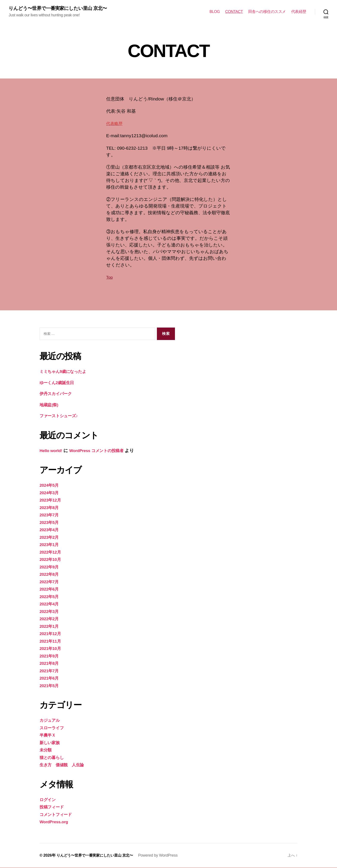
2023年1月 (50, 545)
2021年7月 (50, 671)
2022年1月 (50, 627)
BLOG (215, 12)
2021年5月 (50, 686)
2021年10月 (51, 649)
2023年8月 (50, 508)
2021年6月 (50, 678)
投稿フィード (53, 807)
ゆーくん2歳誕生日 (59, 383)
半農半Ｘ (48, 735)
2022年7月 (50, 582)
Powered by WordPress (162, 856)
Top (110, 278)
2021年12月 (51, 634)
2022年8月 (50, 575)
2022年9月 (50, 567)
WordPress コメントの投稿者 (102, 451)
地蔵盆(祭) (50, 405)
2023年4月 (50, 530)
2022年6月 (50, 589)
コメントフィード (58, 815)
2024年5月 (50, 486)
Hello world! (52, 451)
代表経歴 (299, 12)
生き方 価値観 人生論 (64, 765)
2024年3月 (50, 493)
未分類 (46, 750)
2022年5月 (50, 597)
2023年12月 (51, 500)
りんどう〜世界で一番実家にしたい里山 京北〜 (62, 9)
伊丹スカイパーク (58, 394)
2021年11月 (51, 641)
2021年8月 (50, 664)
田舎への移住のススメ (267, 12)
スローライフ (53, 728)
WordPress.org (55, 822)
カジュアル (51, 721)
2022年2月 (50, 619)
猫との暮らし (53, 758)
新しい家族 (51, 743)
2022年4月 (50, 604)
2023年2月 (50, 538)
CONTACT (234, 12)
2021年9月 (50, 656)
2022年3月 (50, 612)
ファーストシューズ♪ (61, 416)
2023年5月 (50, 523)
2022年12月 (51, 552)
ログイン (49, 800)
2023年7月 (50, 515)
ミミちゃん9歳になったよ (66, 372)
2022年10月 (51, 560)
